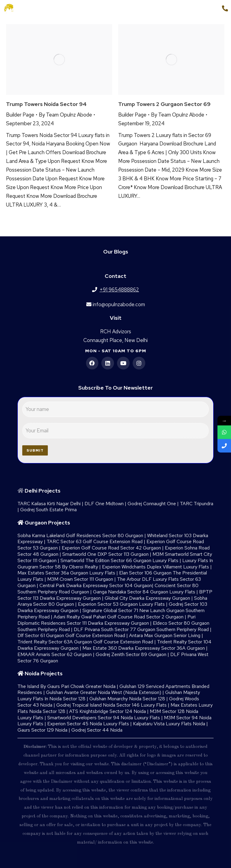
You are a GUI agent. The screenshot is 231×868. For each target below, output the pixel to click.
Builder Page (20, 115)
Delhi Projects (43, 491)
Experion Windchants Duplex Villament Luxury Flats (156, 567)
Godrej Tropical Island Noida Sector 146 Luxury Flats (111, 705)
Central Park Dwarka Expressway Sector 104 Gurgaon (96, 585)
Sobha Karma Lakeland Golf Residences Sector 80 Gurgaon (80, 535)
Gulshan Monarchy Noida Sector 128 (127, 699)
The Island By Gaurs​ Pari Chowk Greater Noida (66, 686)
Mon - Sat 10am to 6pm (116, 351)
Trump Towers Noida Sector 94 (46, 104)
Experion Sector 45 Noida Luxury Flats (88, 724)
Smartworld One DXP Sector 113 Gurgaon (105, 554)
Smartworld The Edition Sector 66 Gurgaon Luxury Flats (119, 560)
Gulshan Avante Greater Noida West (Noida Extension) (104, 692)
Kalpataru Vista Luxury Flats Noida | (170, 724)
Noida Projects (44, 673)
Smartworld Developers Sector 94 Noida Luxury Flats (104, 718)
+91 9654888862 (197, 8)
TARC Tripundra (197, 504)
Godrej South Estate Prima (48, 510)
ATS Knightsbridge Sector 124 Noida (108, 711)
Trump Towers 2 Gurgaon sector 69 (164, 104)
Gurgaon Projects (47, 523)
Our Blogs (116, 252)
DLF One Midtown (104, 504)
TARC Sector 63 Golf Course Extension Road (95, 541)
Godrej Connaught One (152, 504)
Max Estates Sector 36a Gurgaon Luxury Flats (66, 573)
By (65, 115)
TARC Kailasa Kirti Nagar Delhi (49, 504)
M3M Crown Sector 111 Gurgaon (80, 579)
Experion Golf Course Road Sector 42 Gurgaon (111, 548)
